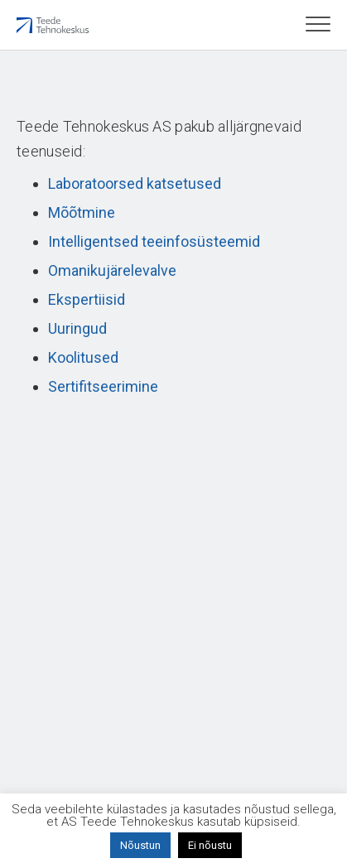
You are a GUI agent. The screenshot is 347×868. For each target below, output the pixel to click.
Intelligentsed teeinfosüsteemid (154, 241)
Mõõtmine (82, 212)
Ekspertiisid (87, 299)
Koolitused (83, 357)
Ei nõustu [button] (210, 845)
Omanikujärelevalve (112, 270)
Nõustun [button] (140, 845)
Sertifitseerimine (103, 386)
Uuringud (77, 328)
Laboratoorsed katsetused (135, 183)
